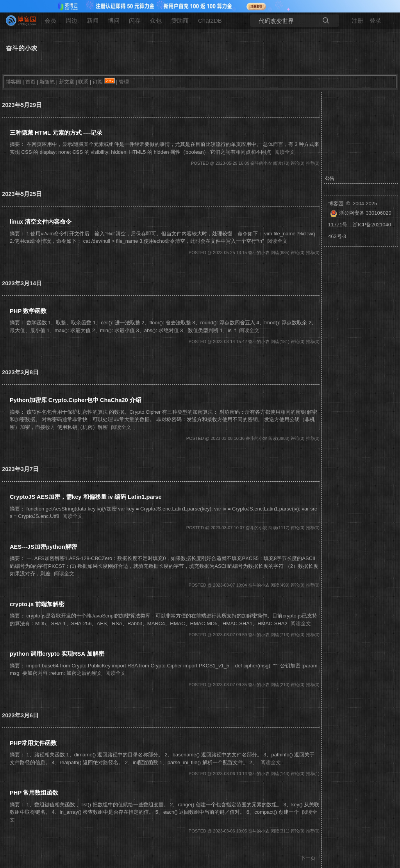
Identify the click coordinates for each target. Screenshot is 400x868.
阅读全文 (285, 152)
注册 (357, 20)
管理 (124, 82)
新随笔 (47, 82)
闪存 (135, 20)
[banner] (18, 21)
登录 (375, 20)
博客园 (13, 82)
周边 (71, 20)
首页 (30, 82)
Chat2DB (210, 20)
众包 (156, 20)
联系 (83, 82)
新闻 (93, 20)
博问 (114, 20)
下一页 (308, 858)
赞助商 (180, 20)
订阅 (98, 82)
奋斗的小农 (21, 48)
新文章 (67, 82)
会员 (50, 20)
